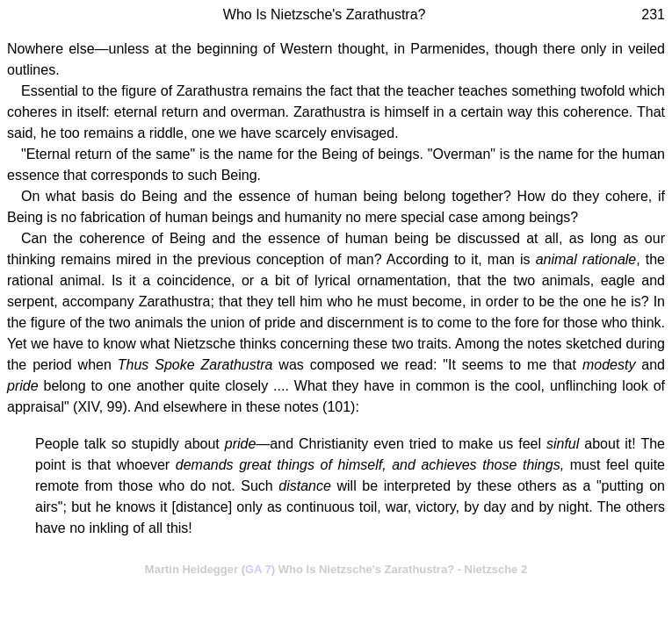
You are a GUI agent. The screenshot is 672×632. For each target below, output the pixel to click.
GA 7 (258, 569)
